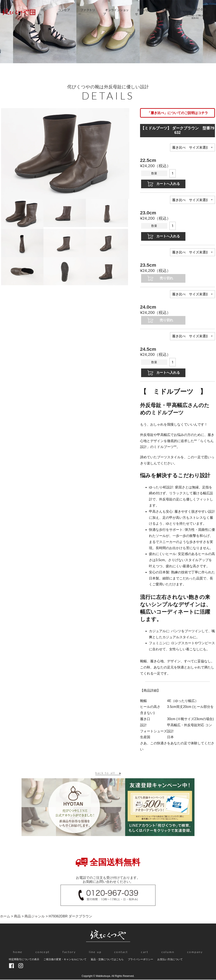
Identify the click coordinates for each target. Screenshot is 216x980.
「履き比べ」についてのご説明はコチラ (178, 113)
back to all (105, 773)
